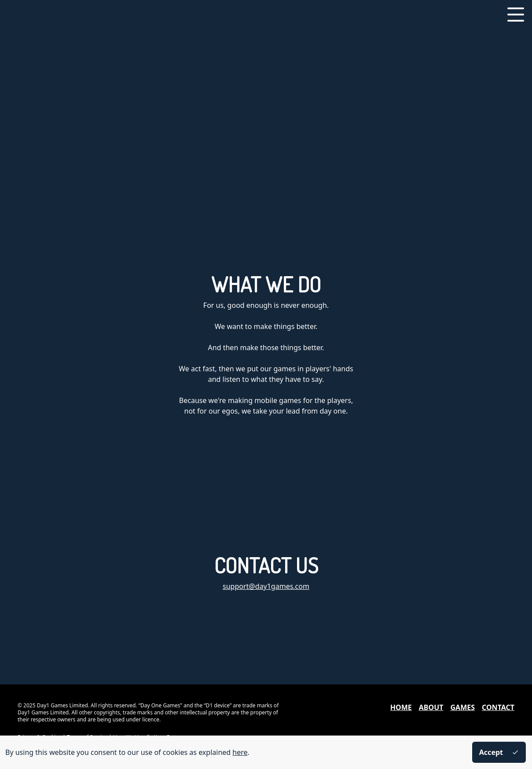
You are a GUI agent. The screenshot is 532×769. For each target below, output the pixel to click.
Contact (498, 707)
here (240, 752)
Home (401, 707)
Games (462, 707)
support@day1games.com (266, 586)
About (431, 707)
